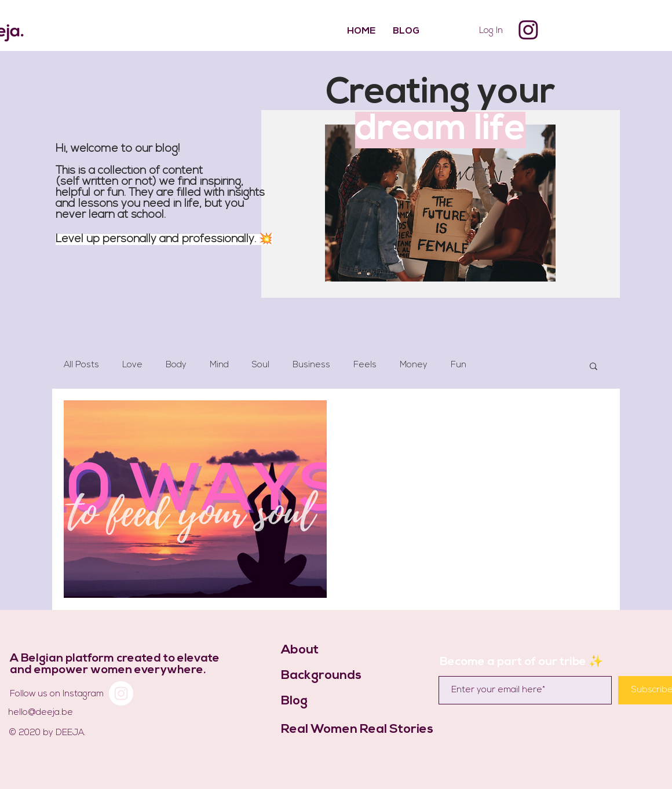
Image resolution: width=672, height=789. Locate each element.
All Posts (81, 365)
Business (311, 365)
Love (132, 365)
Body (176, 365)
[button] (594, 367)
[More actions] (586, 424)
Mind (219, 365)
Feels (365, 365)
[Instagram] (528, 30)
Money (414, 365)
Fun (459, 365)
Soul (261, 365)
